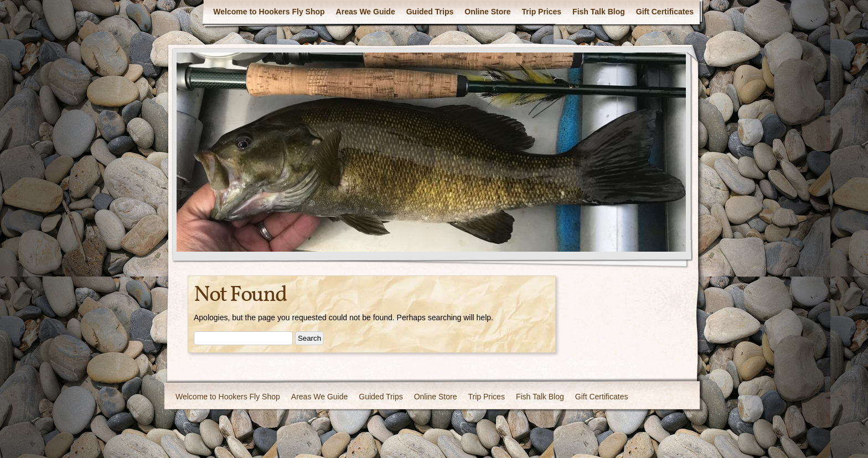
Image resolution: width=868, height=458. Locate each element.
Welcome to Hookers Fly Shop (269, 12)
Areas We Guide (366, 12)
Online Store (487, 12)
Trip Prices (542, 12)
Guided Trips (430, 12)
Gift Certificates (665, 12)
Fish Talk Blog (599, 12)
